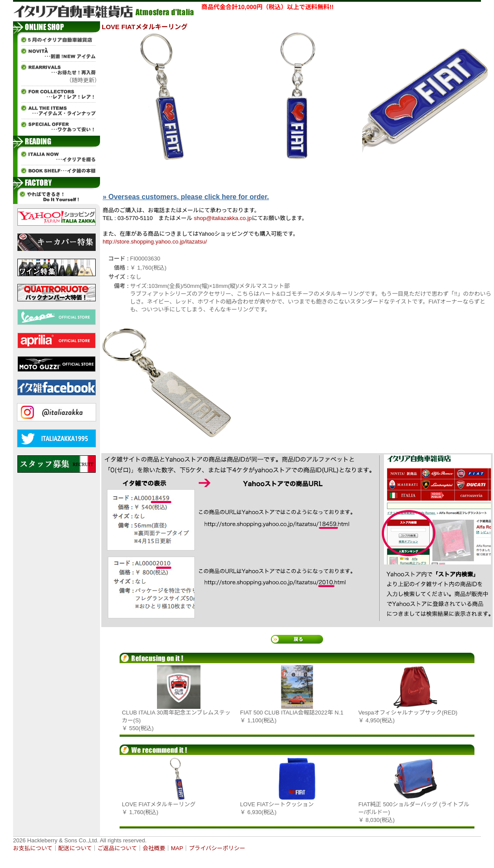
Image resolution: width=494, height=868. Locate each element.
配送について (75, 848)
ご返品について (117, 848)
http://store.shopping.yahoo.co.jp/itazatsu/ (155, 242)
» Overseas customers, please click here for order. (186, 197)
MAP (177, 848)
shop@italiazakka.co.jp (223, 218)
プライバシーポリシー (217, 848)
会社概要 (154, 848)
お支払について (33, 848)
